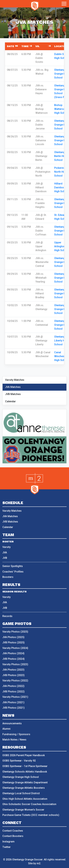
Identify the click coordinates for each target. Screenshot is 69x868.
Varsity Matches (15, 380)
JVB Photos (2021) (14, 708)
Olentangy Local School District (21, 793)
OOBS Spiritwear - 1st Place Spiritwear (25, 766)
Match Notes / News (14, 740)
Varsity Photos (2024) (15, 648)
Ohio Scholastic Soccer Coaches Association (29, 804)
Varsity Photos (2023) (15, 664)
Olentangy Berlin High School (61, 156)
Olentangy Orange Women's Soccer (23, 810)
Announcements (12, 723)
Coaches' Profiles (13, 572)
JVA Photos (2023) (13, 670)
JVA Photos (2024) (13, 653)
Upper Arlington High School (61, 246)
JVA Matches (13, 387)
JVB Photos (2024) (14, 659)
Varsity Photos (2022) (15, 681)
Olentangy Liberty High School (61, 341)
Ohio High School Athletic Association (25, 799)
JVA (5, 553)
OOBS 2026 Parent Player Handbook (24, 755)
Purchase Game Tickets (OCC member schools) (31, 815)
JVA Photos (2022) (13, 686)
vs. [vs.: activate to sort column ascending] (38, 46)
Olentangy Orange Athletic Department (25, 782)
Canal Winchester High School (61, 356)
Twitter (7, 847)
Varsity (7, 547)
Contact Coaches (13, 831)
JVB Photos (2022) (14, 692)
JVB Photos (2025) (14, 643)
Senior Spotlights (13, 566)
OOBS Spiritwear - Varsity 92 (19, 761)
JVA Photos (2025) (13, 637)
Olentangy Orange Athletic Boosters (24, 788)
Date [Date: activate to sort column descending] (11, 46)
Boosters (8, 577)
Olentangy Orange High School (62, 74)
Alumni (6, 729)
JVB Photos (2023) (14, 675)
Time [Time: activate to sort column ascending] (25, 46)
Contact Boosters (13, 836)
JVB (5, 558)
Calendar (10, 401)
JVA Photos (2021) (13, 702)
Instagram (8, 842)
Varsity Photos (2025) (15, 632)
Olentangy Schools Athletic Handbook (25, 772)
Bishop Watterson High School (61, 109)
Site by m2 (34, 863)
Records (7, 616)
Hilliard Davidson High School (61, 187)
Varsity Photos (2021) (15, 697)
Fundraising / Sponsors (16, 734)
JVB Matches (13, 394)
